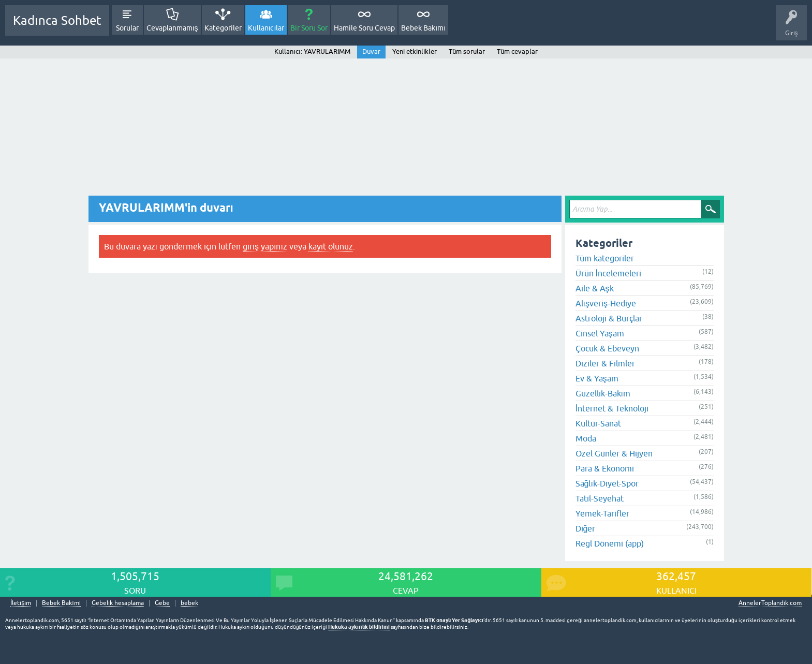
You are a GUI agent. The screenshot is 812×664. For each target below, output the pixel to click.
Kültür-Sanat (598, 423)
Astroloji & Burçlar (609, 318)
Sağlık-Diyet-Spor (607, 483)
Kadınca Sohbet (57, 20)
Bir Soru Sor (309, 28)
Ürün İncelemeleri (608, 273)
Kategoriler (223, 28)
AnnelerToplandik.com (770, 603)
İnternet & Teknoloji (612, 408)
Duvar (371, 51)
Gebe (162, 603)
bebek (189, 603)
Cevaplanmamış (172, 28)
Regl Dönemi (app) (610, 543)
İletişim (21, 603)
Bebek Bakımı (423, 28)
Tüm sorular (467, 51)
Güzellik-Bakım (603, 393)
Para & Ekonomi (605, 468)
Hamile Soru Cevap (364, 28)
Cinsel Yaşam (600, 333)
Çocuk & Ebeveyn (607, 348)
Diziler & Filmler (605, 363)
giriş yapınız (265, 246)
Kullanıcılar (266, 28)
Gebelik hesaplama (118, 603)
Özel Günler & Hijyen (614, 453)
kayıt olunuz (331, 246)
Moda (586, 438)
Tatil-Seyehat (600, 498)
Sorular (127, 28)
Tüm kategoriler (605, 258)
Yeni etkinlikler (415, 51)
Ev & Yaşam (597, 378)
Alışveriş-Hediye (606, 303)
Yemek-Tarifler (602, 513)
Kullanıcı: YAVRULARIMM (312, 51)
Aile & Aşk (595, 288)
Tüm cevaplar (517, 51)
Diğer (586, 528)
